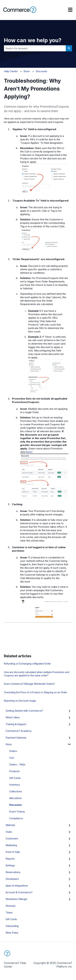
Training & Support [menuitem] (16, 724)
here (29, 452)
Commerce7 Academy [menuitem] (19, 731)
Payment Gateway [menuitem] (16, 738)
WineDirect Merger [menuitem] (16, 899)
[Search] (69, 48)
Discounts (41, 71)
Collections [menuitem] (16, 791)
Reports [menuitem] (10, 859)
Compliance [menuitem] (16, 818)
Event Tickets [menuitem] (17, 812)
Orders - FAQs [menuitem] (17, 764)
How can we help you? (33, 40)
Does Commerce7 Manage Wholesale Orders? (29, 684)
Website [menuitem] (10, 825)
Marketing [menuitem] (11, 845)
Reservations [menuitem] (13, 872)
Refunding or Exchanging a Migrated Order (27, 664)
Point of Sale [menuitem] (13, 852)
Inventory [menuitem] (15, 785)
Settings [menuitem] (10, 865)
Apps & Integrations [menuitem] (17, 886)
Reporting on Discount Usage (20, 701)
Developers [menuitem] (12, 879)
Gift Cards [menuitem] (15, 778)
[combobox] (35, 48)
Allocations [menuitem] (15, 798)
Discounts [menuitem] (15, 805)
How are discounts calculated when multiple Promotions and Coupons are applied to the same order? (37, 674)
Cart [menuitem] (12, 758)
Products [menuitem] (14, 771)
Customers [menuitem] (12, 838)
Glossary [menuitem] (11, 906)
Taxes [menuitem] (9, 912)
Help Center (11, 71)
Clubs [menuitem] (9, 832)
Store (27, 71)
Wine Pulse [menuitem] (12, 933)
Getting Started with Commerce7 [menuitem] (24, 711)
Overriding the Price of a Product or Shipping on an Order (36, 692)
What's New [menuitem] (13, 717)
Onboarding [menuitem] (12, 926)
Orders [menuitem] (13, 751)
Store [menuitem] (9, 744)
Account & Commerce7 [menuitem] (19, 892)
